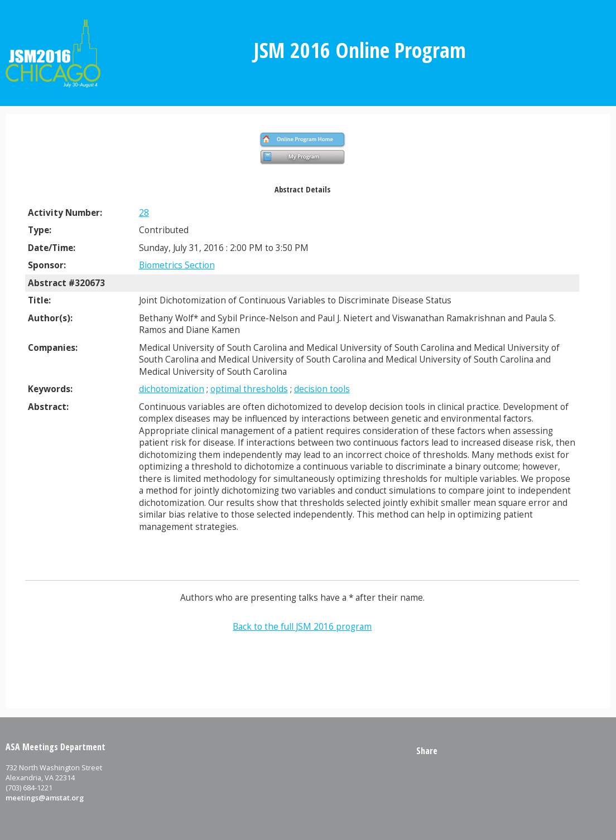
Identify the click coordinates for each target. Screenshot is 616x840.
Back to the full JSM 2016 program (302, 627)
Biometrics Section (177, 265)
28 (144, 213)
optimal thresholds (249, 389)
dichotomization (172, 389)
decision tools (322, 389)
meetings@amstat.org (45, 798)
